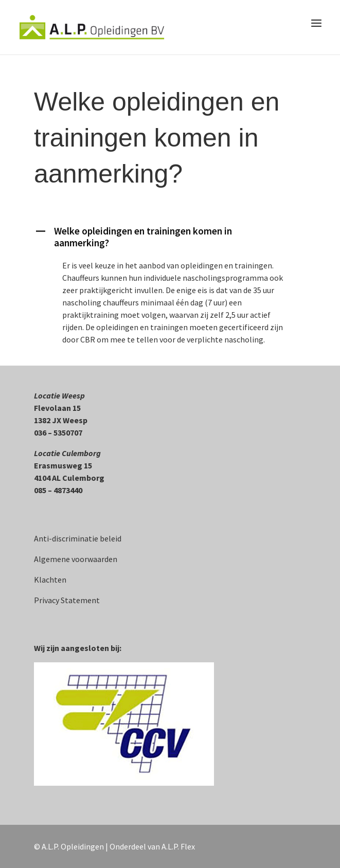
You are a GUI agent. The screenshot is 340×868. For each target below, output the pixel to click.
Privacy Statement (67, 600)
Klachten (50, 580)
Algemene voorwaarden (76, 559)
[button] (170, 240)
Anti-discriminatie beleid (78, 538)
